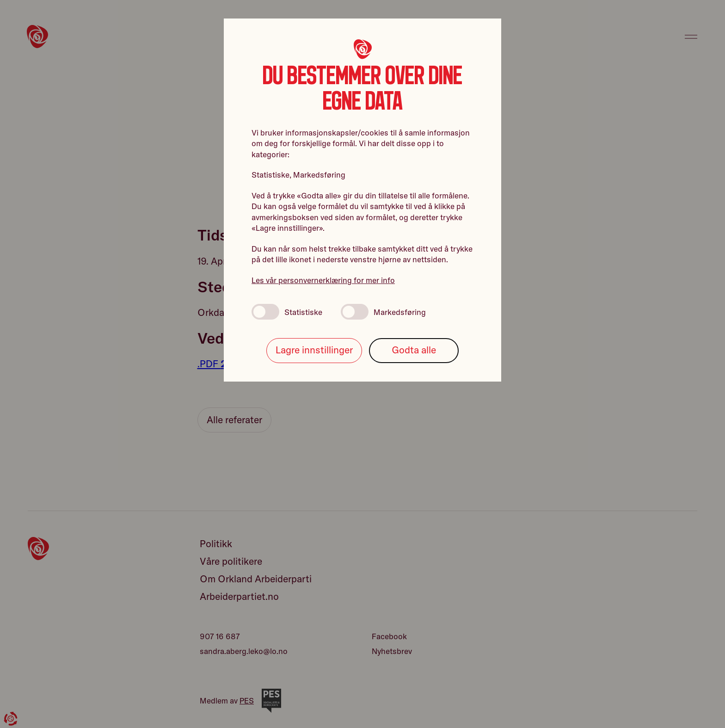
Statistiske (287, 312)
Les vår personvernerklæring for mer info (323, 280)
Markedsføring (383, 312)
